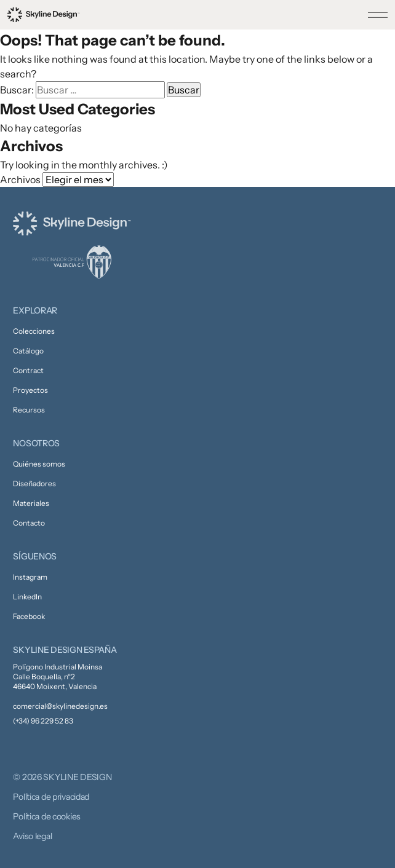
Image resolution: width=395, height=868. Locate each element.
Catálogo (28, 351)
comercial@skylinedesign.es (60, 706)
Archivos (20, 180)
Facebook (29, 616)
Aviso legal (32, 836)
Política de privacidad (51, 797)
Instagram (30, 577)
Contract (28, 370)
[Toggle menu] (378, 15)
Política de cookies (47, 816)
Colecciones (34, 331)
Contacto (29, 523)
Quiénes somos (39, 464)
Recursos (29, 410)
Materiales (31, 503)
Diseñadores (34, 483)
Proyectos (30, 390)
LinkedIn (27, 597)
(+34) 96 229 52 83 (43, 721)
